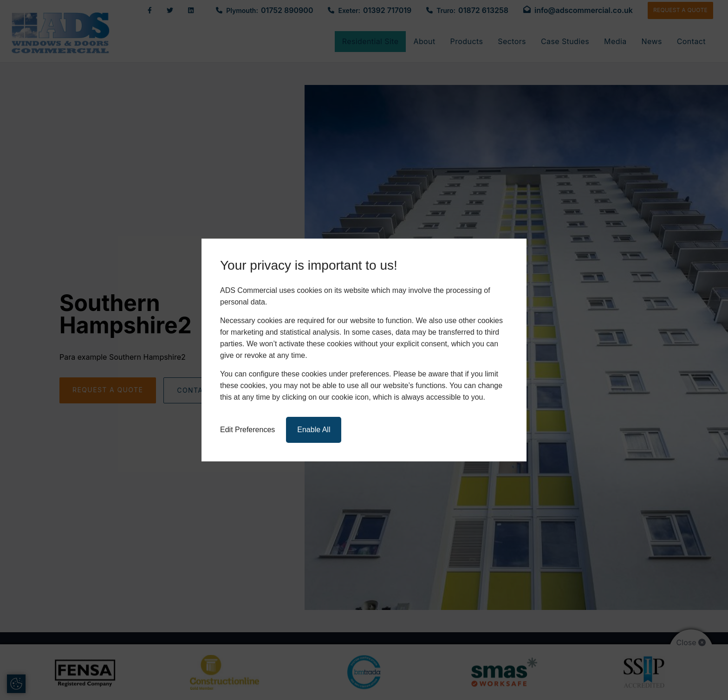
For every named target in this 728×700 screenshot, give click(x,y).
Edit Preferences (247, 430)
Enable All (314, 430)
